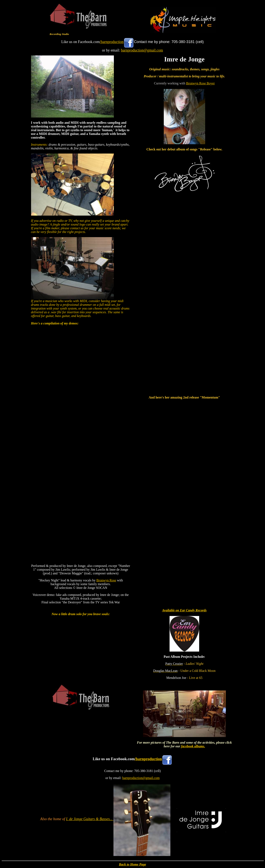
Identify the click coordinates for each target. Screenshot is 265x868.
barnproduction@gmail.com (142, 50)
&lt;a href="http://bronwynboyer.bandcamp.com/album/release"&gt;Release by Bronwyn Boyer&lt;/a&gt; (184, 294)
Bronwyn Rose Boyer (201, 83)
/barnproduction (112, 42)
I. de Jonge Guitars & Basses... (90, 819)
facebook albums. (193, 746)
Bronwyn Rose (106, 580)
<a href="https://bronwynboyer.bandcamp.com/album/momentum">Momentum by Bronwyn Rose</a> (184, 491)
